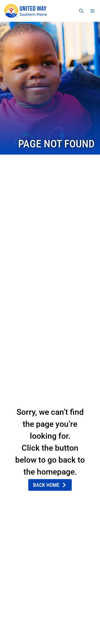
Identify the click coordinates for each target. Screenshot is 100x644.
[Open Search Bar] (81, 11)
